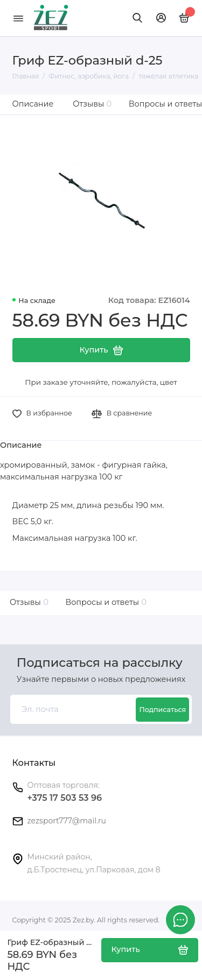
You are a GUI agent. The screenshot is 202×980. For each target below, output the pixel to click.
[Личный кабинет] (161, 18)
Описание (33, 104)
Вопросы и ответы (105, 602)
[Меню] (18, 18)
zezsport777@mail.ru (67, 821)
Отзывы (92, 104)
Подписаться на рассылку (100, 663)
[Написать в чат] (180, 920)
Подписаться (162, 710)
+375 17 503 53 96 (65, 798)
